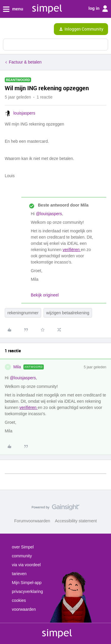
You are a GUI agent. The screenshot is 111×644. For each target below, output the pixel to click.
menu (13, 9)
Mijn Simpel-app (27, 583)
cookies (19, 600)
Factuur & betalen (25, 62)
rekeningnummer (23, 313)
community (22, 556)
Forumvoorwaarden (32, 521)
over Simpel (23, 547)
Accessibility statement (76, 521)
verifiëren (71, 250)
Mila (17, 367)
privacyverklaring (27, 591)
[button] (7, 30)
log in (98, 9)
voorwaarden (24, 609)
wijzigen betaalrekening (68, 313)
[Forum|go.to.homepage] (30, 29)
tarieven (19, 574)
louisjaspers (24, 113)
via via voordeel (26, 565)
